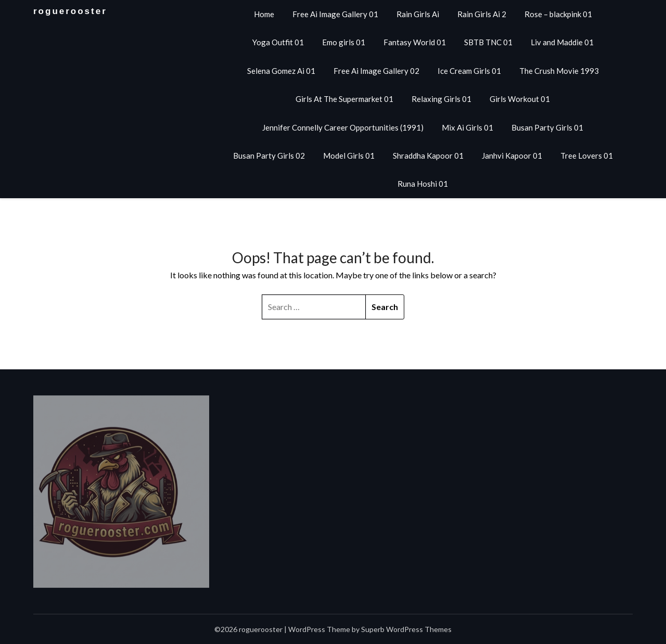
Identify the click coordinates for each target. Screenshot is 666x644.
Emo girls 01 (344, 42)
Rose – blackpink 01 (558, 14)
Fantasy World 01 (415, 42)
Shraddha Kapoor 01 (428, 156)
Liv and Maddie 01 (562, 42)
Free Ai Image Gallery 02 (376, 71)
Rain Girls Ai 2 (482, 14)
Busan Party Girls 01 (547, 127)
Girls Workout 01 (520, 99)
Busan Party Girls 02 (269, 156)
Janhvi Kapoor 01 (512, 156)
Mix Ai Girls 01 (468, 127)
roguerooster (70, 11)
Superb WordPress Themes (406, 629)
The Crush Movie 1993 (559, 71)
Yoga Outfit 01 (278, 42)
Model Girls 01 (349, 156)
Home (264, 14)
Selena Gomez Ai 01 (281, 71)
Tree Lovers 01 (587, 156)
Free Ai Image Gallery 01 (335, 14)
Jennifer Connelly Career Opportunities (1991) (343, 127)
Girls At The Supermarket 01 (344, 99)
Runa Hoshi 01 (423, 184)
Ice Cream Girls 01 (469, 71)
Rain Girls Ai (418, 14)
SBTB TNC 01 (488, 42)
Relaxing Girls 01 (441, 99)
